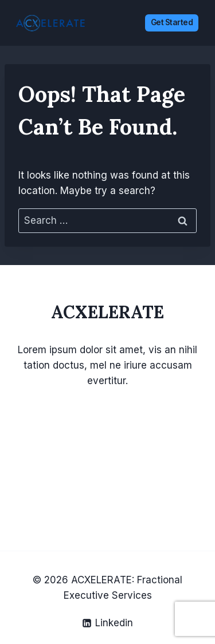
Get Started (172, 22)
